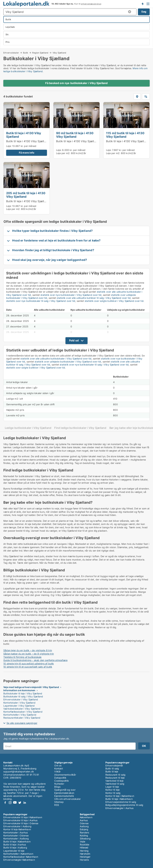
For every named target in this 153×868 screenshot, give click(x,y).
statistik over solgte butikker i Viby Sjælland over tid (114, 301)
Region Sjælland (40, 53)
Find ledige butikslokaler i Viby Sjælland (80, 428)
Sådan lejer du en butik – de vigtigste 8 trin (28, 650)
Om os (58, 765)
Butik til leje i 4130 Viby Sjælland (24, 135)
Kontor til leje (113, 790)
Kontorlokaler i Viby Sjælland (19, 703)
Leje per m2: (63, 153)
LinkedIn (25, 803)
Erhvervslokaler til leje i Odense (21, 823)
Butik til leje (112, 771)
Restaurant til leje (115, 778)
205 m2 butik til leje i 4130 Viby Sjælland (26, 195)
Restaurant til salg (116, 775)
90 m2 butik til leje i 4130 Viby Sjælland (75, 135)
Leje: (9, 146)
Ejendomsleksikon (64, 793)
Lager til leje (112, 787)
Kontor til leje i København (120, 796)
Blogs (57, 787)
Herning (84, 851)
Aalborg (84, 826)
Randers (84, 832)
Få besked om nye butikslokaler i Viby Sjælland (76, 83)
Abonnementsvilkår (65, 775)
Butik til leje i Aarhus (15, 845)
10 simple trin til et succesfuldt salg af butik (28, 667)
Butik (26, 53)
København (86, 817)
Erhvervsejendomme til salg (121, 802)
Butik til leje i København (119, 799)
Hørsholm (85, 854)
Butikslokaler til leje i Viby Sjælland (23, 693)
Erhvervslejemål (114, 765)
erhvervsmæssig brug (91, 4)
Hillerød (84, 848)
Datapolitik (60, 778)
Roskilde (85, 845)
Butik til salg (112, 768)
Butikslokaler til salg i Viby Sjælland (23, 696)
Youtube (15, 803)
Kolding (84, 835)
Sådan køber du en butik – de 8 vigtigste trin (29, 654)
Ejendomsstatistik (64, 796)
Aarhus (84, 820)
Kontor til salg (113, 793)
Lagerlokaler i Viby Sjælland (19, 706)
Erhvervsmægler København (19, 860)
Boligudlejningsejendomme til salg (124, 805)
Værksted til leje (114, 781)
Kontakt (59, 768)
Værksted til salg (115, 784)
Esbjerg (84, 829)
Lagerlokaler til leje (14, 851)
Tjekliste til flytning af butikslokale (22, 657)
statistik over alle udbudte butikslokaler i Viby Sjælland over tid (56, 359)
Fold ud (74, 340)
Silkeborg (85, 839)
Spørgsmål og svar (65, 790)
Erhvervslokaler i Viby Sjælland (21, 699)
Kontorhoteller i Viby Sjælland (20, 715)
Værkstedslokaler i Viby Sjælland (22, 709)
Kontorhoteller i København (18, 854)
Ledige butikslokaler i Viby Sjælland (28, 428)
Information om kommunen (19, 690)
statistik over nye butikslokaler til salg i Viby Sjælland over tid (41, 301)
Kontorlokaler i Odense (16, 835)
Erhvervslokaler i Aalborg (17, 826)
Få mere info (27, 153)
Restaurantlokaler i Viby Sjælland (22, 718)
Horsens (84, 860)
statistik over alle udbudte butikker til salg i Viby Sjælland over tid (94, 298)
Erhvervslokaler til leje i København (23, 817)
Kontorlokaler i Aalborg (16, 839)
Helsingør (85, 857)
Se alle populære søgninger (22, 723)
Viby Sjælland (59, 53)
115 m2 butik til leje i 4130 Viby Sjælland (125, 135)
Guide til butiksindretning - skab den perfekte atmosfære (35, 660)
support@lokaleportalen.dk (19, 771)
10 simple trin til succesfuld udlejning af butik (29, 664)
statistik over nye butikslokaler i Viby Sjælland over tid (71, 295)
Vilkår (57, 771)
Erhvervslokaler (11, 53)
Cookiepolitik (62, 781)
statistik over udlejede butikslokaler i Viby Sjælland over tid (68, 362)
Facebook (5, 803)
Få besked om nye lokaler (142, 4)
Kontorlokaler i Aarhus (16, 832)
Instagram (10, 803)
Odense (84, 823)
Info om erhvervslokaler (67, 799)
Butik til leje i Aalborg (15, 848)
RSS (57, 805)
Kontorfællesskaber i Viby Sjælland (23, 712)
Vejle (83, 842)
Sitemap (59, 802)
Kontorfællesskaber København (21, 857)
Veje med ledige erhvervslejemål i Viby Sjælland (31, 687)
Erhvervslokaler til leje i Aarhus (20, 820)
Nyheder (59, 784)
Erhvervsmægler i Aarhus (120, 808)
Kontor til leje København (17, 829)
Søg (144, 12)
